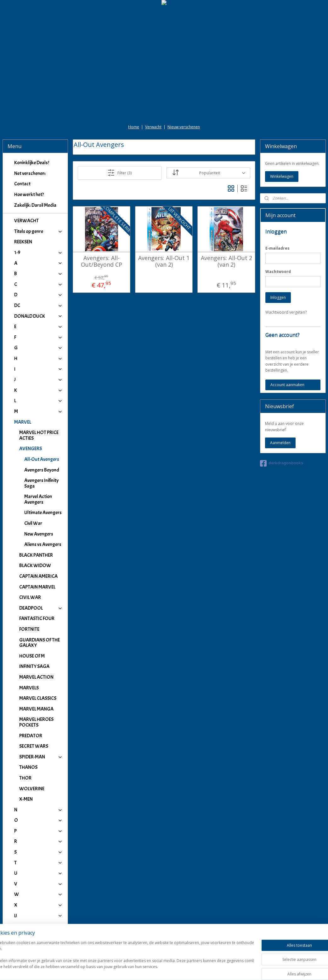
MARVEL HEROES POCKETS (36, 722)
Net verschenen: (30, 173)
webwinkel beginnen (182, 968)
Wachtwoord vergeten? (286, 312)
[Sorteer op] (209, 173)
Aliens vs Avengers (43, 544)
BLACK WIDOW (35, 565)
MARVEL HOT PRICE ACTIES (39, 435)
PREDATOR (31, 736)
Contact (22, 184)
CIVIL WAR (30, 597)
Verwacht (153, 127)
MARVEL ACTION (36, 677)
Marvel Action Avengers (38, 499)
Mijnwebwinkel (237, 968)
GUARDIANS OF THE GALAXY (40, 643)
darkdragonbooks (282, 463)
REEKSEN (23, 242)
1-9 (38, 252)
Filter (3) (120, 173)
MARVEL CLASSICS (38, 698)
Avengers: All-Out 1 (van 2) (164, 261)
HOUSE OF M (32, 656)
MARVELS (29, 688)
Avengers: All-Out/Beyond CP (102, 261)
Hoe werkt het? (29, 194)
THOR (25, 778)
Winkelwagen (282, 176)
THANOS (28, 767)
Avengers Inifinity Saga (41, 483)
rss (158, 968)
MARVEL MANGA (36, 709)
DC (38, 305)
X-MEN (26, 799)
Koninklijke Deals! (32, 163)
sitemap (145, 968)
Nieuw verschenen (184, 127)
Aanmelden (280, 443)
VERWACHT (26, 221)
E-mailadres (277, 248)
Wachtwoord (278, 272)
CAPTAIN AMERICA (38, 576)
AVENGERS (41, 449)
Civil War (33, 523)
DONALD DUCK (38, 316)
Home (134, 127)
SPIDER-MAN (41, 757)
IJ (38, 916)
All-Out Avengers (42, 459)
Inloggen (278, 297)
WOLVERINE (32, 789)
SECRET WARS (34, 746)
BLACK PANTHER (36, 555)
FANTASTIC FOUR (37, 618)
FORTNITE (29, 629)
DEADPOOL (41, 608)
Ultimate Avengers (43, 513)
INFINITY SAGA (34, 666)
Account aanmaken (287, 385)
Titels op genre (38, 231)
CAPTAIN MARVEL (37, 587)
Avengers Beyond (42, 470)
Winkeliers (38, 942)
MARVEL (38, 422)
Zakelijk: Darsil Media (35, 205)
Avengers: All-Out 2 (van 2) (226, 261)
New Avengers (39, 534)
